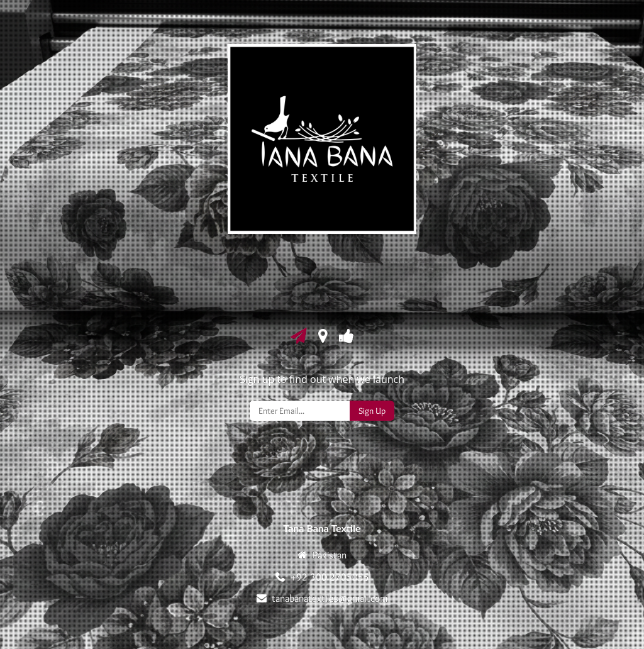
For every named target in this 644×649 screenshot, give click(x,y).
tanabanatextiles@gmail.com (330, 598)
